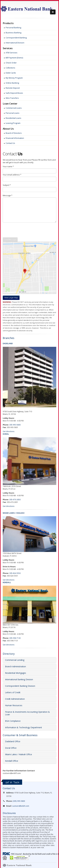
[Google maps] (11, 298)
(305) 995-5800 (19, 801)
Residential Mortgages (16, 673)
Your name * (8, 166)
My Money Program (14, 78)
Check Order (11, 63)
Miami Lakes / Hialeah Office (19, 754)
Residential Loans (13, 118)
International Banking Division (19, 679)
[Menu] (53, 12)
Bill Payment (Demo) (14, 58)
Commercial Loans (14, 108)
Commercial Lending (15, 660)
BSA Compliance (13, 721)
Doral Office (11, 748)
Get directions (9, 431)
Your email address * (12, 175)
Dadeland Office (13, 741)
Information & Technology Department (23, 727)
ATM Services (11, 53)
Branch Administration (15, 666)
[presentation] (25, 230)
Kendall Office (12, 761)
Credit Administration (15, 699)
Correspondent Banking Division (20, 686)
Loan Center (10, 104)
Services (8, 48)
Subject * (7, 185)
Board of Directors (14, 133)
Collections (10, 68)
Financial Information (15, 138)
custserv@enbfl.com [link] (21, 806)
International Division (15, 43)
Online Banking (12, 83)
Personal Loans (13, 113)
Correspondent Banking (16, 38)
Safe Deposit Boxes (14, 93)
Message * (8, 195)
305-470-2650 (15, 499)
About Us (8, 129)
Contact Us (10, 143)
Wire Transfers (12, 98)
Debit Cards (11, 73)
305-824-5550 (15, 573)
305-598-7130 (15, 638)
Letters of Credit (13, 692)
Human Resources (14, 705)
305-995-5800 (15, 425)
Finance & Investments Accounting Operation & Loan (27, 713)
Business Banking (13, 33)
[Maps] (11, 297)
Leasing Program (13, 123)
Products (8, 23)
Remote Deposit (13, 88)
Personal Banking (13, 28)
